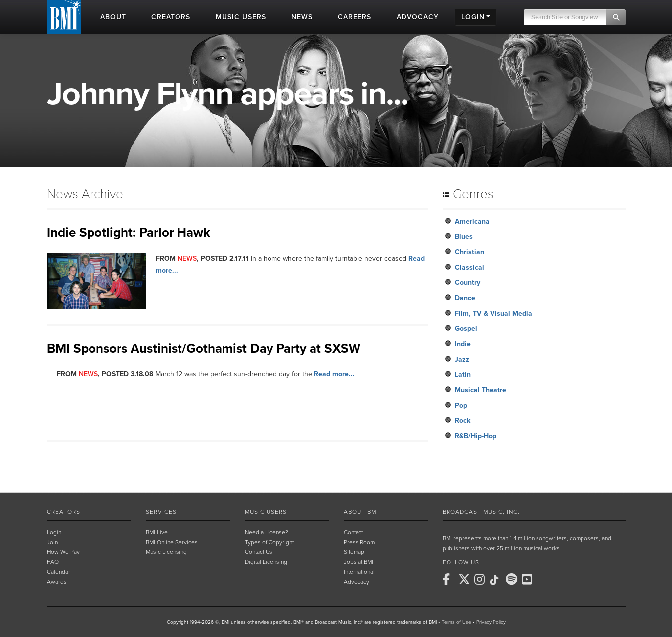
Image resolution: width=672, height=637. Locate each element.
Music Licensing (166, 552)
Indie (463, 344)
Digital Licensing (266, 562)
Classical (470, 267)
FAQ (53, 562)
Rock (463, 421)
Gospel (466, 329)
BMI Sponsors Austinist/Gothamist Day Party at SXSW (204, 348)
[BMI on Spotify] (513, 579)
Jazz (462, 359)
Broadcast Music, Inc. (481, 512)
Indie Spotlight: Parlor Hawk (129, 233)
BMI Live (157, 532)
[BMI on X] (465, 579)
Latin (463, 375)
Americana (472, 221)
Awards (57, 582)
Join (52, 542)
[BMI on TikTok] (497, 580)
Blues (464, 237)
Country (468, 283)
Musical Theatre (481, 390)
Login (54, 532)
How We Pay (63, 552)
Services (161, 512)
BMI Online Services (172, 542)
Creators (64, 512)
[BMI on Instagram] (481, 579)
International (359, 572)
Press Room (359, 542)
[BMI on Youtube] (529, 579)
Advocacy (357, 582)
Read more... (334, 374)
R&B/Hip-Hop (476, 436)
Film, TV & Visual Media (493, 313)
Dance (465, 298)
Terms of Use (456, 622)
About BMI (361, 512)
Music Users (266, 512)
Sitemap (354, 552)
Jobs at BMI (358, 562)
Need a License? (267, 532)
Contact (353, 532)
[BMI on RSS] (544, 579)
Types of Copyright (269, 542)
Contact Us (259, 552)
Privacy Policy (491, 622)
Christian (470, 252)
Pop (461, 405)
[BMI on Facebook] (449, 579)
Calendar (59, 572)
